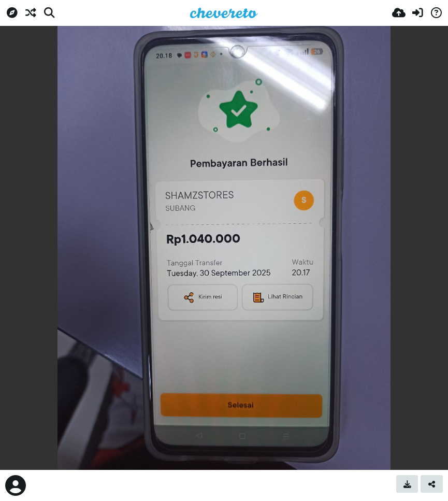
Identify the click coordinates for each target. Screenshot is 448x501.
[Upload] (399, 13)
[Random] (31, 13)
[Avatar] (16, 485)
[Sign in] (417, 13)
